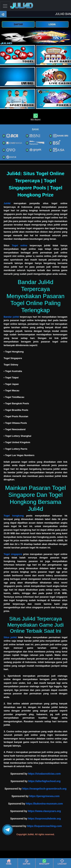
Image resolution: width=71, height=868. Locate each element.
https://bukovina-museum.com (44, 804)
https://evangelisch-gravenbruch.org (44, 789)
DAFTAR (18, 24)
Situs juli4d (10, 637)
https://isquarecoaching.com (44, 826)
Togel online (20, 245)
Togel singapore (13, 554)
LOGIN (52, 24)
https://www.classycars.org (44, 811)
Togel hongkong (14, 516)
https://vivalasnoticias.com (44, 774)
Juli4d (7, 203)
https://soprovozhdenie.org (44, 819)
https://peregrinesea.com (44, 796)
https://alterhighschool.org (44, 781)
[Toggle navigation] (5, 6)
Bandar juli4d (11, 317)
